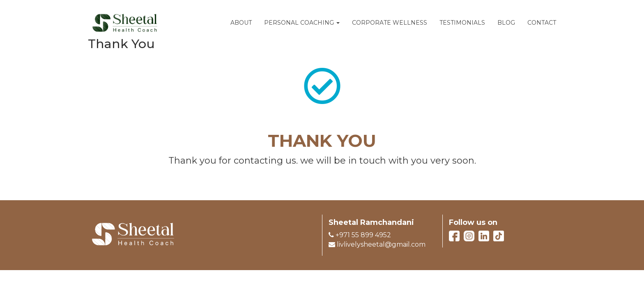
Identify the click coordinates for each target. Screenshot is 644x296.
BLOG (506, 23)
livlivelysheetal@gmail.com (377, 244)
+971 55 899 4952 (360, 235)
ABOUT (241, 23)
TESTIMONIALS (462, 23)
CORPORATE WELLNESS (390, 23)
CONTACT (542, 23)
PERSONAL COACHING (302, 23)
